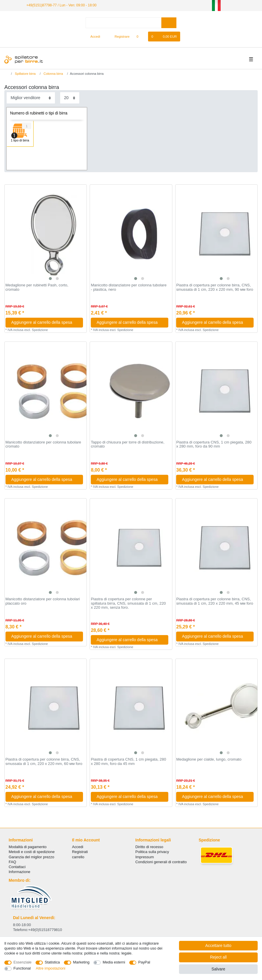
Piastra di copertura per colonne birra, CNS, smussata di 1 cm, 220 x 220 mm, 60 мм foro (44, 762)
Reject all (218, 957)
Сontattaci (17, 867)
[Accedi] (93, 37)
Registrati (80, 852)
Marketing (81, 962)
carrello (78, 857)
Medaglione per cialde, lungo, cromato (209, 759)
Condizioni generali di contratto (161, 862)
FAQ (12, 862)
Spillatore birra (25, 74)
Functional (22, 968)
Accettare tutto (218, 946)
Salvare (218, 969)
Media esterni (114, 962)
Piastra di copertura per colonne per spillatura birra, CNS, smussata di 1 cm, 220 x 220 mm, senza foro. (128, 603)
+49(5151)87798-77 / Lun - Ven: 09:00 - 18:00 (61, 5)
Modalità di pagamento (28, 847)
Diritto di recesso (149, 847)
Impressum (145, 857)
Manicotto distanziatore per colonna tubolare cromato (43, 444)
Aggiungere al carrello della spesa (45, 322)
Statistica (52, 962)
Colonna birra (53, 74)
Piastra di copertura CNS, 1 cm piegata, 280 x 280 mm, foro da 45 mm (128, 762)
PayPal (144, 962)
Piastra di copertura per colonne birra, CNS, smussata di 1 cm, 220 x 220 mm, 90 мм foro (215, 287)
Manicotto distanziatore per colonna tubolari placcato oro (43, 601)
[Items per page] (70, 98)
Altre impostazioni (51, 968)
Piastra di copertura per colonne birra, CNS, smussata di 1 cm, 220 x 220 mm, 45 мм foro (215, 601)
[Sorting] (31, 98)
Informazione (20, 872)
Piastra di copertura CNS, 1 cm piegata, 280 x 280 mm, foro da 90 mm (214, 444)
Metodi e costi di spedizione (32, 852)
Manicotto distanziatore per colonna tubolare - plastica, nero (129, 287)
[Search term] (123, 23)
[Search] (169, 23)
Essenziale (23, 962)
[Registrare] (119, 37)
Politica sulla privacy (152, 852)
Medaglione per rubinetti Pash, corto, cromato (37, 287)
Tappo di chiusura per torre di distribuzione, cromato (128, 444)
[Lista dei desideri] (140, 37)
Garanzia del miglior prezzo (31, 857)
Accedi (78, 847)
